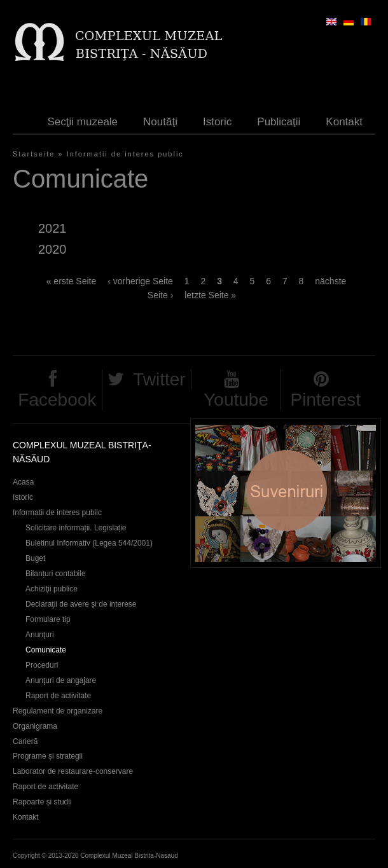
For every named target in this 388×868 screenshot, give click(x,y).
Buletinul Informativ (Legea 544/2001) (89, 543)
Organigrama (35, 726)
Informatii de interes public (125, 154)
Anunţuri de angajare (61, 680)
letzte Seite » (210, 295)
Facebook (57, 400)
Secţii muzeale (83, 122)
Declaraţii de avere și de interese (81, 604)
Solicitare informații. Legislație (76, 528)
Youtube (236, 400)
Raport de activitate (58, 696)
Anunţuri (40, 635)
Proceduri (42, 665)
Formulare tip (48, 619)
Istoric (217, 122)
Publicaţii (279, 122)
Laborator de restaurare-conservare (73, 771)
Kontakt (344, 122)
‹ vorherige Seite (140, 281)
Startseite (34, 154)
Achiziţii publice (52, 589)
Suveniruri (286, 493)
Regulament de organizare (58, 711)
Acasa (23, 482)
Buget (35, 558)
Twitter (159, 379)
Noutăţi (160, 122)
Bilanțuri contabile (56, 574)
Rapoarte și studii (42, 802)
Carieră (25, 741)
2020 (52, 249)
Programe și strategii (48, 756)
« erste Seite (72, 281)
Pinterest (325, 400)
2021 (52, 228)
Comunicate (46, 650)
